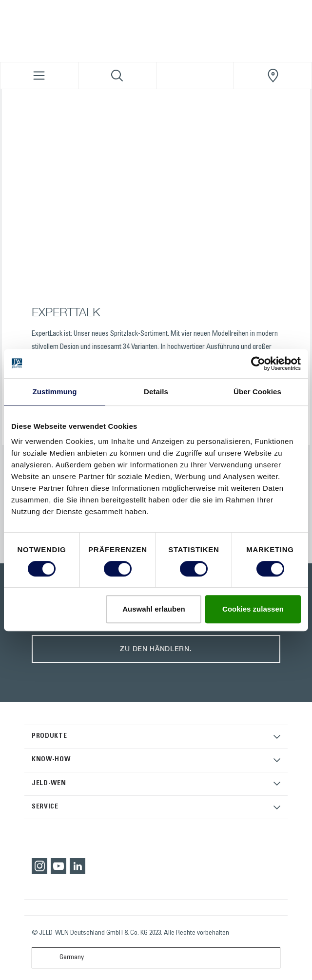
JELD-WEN (49, 784)
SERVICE (45, 807)
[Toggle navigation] (39, 76)
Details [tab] (156, 392)
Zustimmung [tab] (55, 392)
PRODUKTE (49, 736)
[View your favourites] (195, 76)
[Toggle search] (117, 76)
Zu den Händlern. (156, 648)
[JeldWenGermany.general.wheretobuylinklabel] (273, 76)
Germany (60, 958)
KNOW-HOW (51, 760)
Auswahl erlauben (154, 609)
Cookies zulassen (253, 609)
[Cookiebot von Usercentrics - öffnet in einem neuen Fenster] (258, 364)
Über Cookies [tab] (257, 392)
